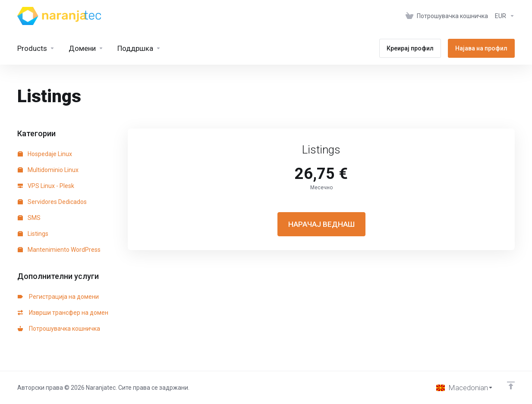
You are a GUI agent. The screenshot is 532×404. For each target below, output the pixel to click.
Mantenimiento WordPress (59, 250)
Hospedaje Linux (45, 154)
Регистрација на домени (58, 297)
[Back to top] (511, 385)
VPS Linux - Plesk (46, 186)
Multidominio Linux (48, 170)
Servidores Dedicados (52, 202)
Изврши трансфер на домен (63, 313)
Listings (33, 234)
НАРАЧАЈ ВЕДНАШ (321, 224)
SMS (29, 218)
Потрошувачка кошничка (59, 329)
